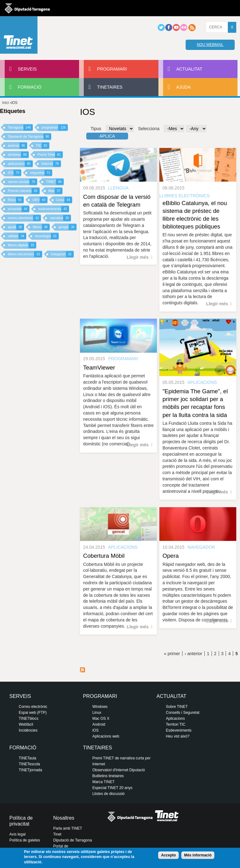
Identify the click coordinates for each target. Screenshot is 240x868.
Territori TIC (176, 724)
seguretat (41, 173)
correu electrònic (24, 218)
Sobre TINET (177, 707)
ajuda (16, 227)
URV (40, 200)
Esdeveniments (179, 730)
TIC (43, 146)
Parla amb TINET (67, 828)
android (17, 146)
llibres (41, 227)
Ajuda (183, 87)
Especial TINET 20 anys (112, 788)
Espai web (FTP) (33, 713)
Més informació (198, 855)
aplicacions (20, 164)
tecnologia (47, 236)
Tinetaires (110, 87)
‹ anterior (193, 654)
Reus (16, 200)
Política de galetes (25, 840)
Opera (171, 556)
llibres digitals (22, 245)
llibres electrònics (25, 254)
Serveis (27, 69)
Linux (64, 200)
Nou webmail (210, 45)
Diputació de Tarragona (30, 137)
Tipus (96, 129)
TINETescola (29, 764)
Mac (56, 191)
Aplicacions (175, 718)
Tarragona (20, 128)
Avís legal (17, 834)
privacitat (19, 209)
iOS (15, 173)
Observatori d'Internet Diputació (118, 770)
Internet (51, 164)
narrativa (60, 218)
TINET (55, 182)
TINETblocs (29, 718)
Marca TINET (103, 782)
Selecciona (149, 129)
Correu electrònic (33, 707)
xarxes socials (22, 182)
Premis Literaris (24, 191)
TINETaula (27, 758)
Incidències (28, 730)
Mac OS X (101, 718)
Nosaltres (64, 818)
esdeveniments (54, 209)
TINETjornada (30, 770)
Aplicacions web (106, 736)
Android (99, 724)
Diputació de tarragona (27, 8)
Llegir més (138, 257)
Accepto (168, 855)
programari (55, 128)
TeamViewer (99, 368)
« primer (172, 654)
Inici (5, 103)
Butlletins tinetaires (108, 776)
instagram (62, 254)
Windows (100, 707)
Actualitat (189, 69)
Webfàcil (26, 724)
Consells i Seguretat (183, 713)
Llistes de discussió (108, 794)
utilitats (17, 236)
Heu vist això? (178, 736)
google (67, 227)
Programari (112, 69)
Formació (30, 87)
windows (18, 155)
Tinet (57, 834)
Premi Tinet (50, 155)
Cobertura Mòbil (104, 556)
